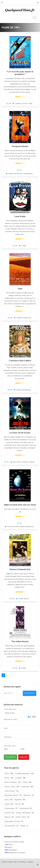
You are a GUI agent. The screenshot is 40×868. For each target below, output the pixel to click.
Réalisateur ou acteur (10, 719)
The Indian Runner (20, 641)
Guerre (8, 800)
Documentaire (11, 808)
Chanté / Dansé (22, 817)
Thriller (27, 782)
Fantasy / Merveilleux (25, 813)
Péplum (24, 826)
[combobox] (20, 713)
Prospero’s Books (20, 146)
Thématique (8, 737)
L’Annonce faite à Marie (20, 361)
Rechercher (29, 693)
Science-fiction (11, 791)
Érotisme (9, 813)
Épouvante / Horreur (21, 462)
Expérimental (28, 174)
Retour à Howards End (20, 569)
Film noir (19, 804)
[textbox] (5, 723)
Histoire (9, 804)
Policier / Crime (27, 104)
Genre (6, 728)
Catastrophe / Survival (14, 822)
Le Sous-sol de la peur (20, 433)
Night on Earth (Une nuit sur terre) (20, 505)
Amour (27, 599)
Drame (11, 174)
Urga (20, 288)
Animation (29, 795)
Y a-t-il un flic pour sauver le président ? (20, 73)
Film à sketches (13, 527)
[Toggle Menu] (34, 17)
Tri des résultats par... (10, 709)
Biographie (20, 800)
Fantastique (18, 174)
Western (9, 817)
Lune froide (20, 216)
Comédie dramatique (24, 318)
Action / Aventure (13, 782)
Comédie (18, 104)
